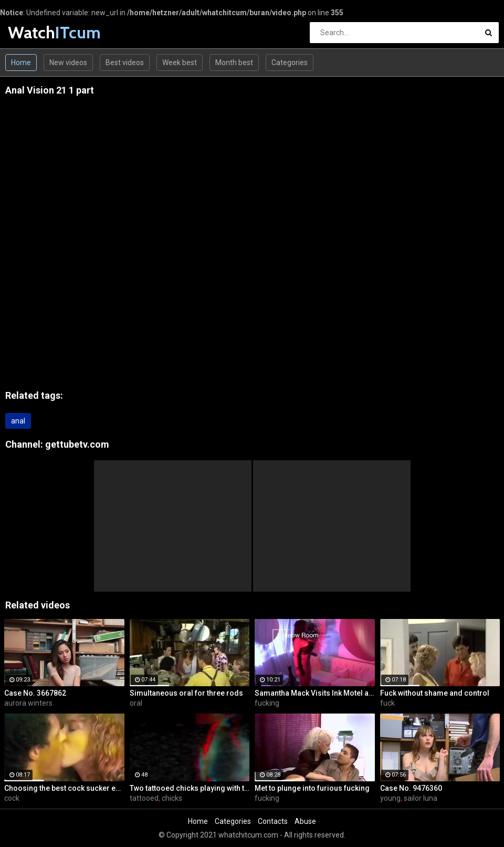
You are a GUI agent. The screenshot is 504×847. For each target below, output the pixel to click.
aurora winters (28, 703)
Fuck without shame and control (435, 693)
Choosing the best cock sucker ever (64, 788)
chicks (172, 798)
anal (18, 421)
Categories (290, 63)
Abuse (305, 821)
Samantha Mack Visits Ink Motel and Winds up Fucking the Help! (315, 693)
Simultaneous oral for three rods (186, 693)
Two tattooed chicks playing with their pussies (190, 788)
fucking (267, 703)
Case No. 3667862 (35, 693)
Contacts (273, 821)
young (390, 798)
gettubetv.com (77, 444)
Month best (234, 63)
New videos (68, 63)
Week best (180, 63)
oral (136, 703)
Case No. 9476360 (411, 788)
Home (21, 63)
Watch (35, 32)
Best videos (125, 63)
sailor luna (421, 798)
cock (12, 798)
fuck (387, 703)
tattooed (144, 798)
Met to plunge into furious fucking (312, 788)
